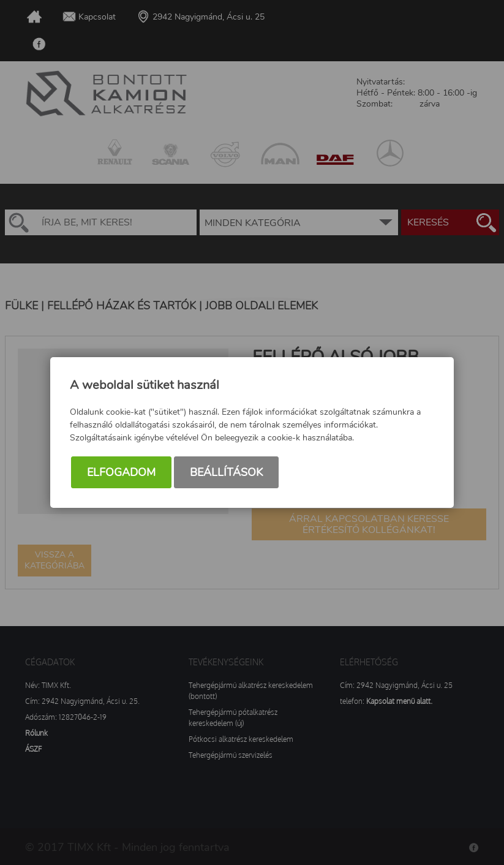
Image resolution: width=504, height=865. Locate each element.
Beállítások (226, 472)
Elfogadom (121, 472)
